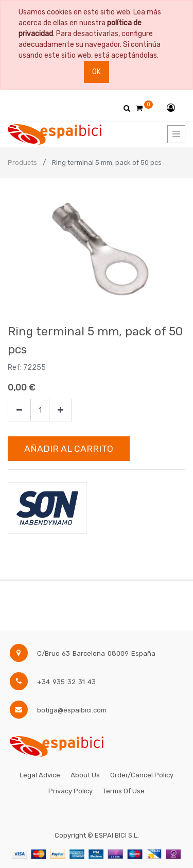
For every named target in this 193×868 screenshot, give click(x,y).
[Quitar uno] (19, 410)
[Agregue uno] (60, 410)
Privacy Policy (71, 791)
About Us (85, 775)
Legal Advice (40, 775)
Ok (97, 72)
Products (22, 163)
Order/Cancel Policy (142, 775)
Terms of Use (124, 791)
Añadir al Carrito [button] (69, 449)
